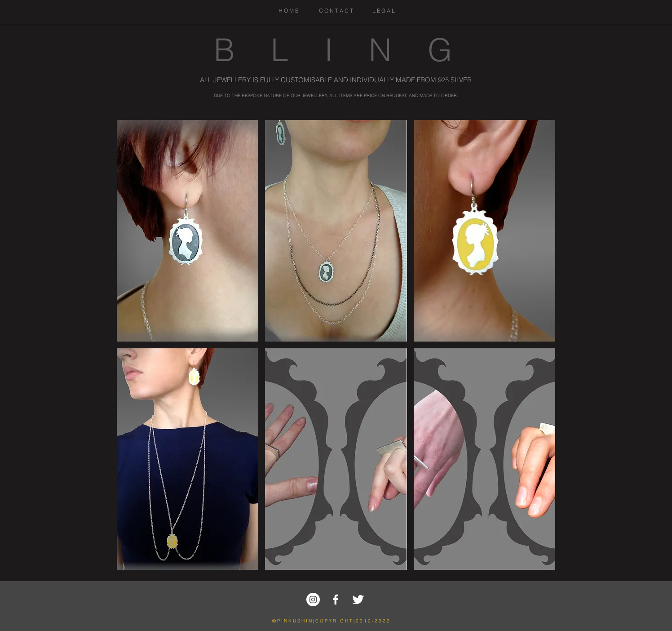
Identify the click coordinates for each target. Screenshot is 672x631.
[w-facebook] (336, 600)
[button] (188, 231)
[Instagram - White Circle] (313, 600)
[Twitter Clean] (358, 600)
